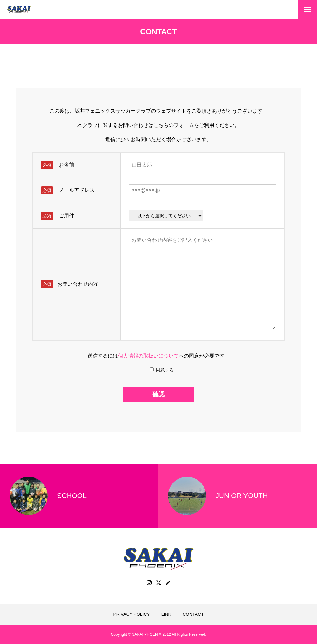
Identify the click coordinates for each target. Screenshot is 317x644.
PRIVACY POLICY (131, 614)
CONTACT (193, 614)
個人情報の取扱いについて (148, 356)
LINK (166, 614)
